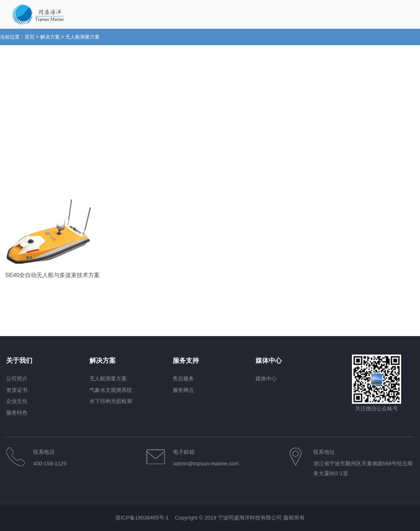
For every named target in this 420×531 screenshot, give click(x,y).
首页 (30, 37)
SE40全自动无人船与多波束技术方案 (52, 275)
